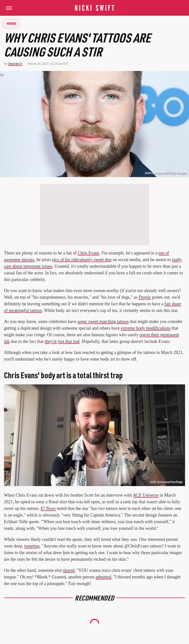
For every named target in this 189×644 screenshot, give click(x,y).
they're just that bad (62, 341)
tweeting (32, 546)
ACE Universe (146, 495)
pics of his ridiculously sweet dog (82, 260)
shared (69, 570)
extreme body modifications (146, 328)
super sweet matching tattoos (103, 322)
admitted (103, 577)
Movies (12, 23)
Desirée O (15, 64)
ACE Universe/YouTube (166, 482)
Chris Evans (89, 253)
